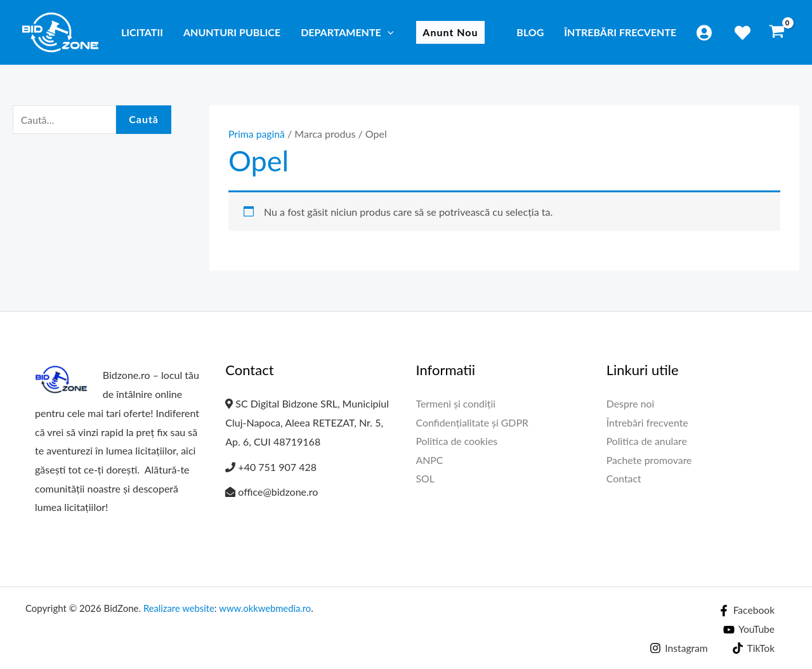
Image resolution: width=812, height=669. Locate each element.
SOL (426, 479)
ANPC (430, 460)
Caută (144, 120)
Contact (624, 479)
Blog (530, 32)
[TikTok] (753, 648)
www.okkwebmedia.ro (267, 608)
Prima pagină (257, 134)
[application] (388, 32)
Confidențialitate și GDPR (473, 422)
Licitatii (142, 32)
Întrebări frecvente (620, 32)
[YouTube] (748, 630)
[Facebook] (746, 611)
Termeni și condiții (456, 403)
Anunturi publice (232, 32)
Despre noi (631, 403)
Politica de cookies (457, 441)
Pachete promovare (650, 460)
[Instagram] (678, 648)
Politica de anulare (647, 441)
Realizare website (180, 608)
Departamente (347, 32)
